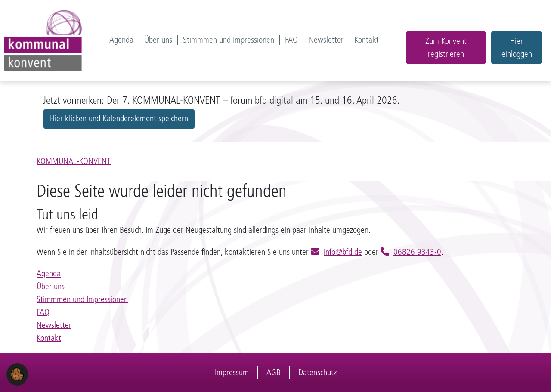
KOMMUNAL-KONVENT (74, 161)
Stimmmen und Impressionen (229, 40)
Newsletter (326, 40)
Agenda (121, 40)
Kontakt (367, 40)
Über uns (158, 40)
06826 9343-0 (417, 252)
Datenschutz (317, 372)
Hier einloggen (517, 48)
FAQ (291, 40)
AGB (274, 372)
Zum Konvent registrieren (446, 48)
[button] (17, 374)
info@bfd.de (343, 252)
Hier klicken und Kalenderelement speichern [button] (119, 119)
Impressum (232, 372)
